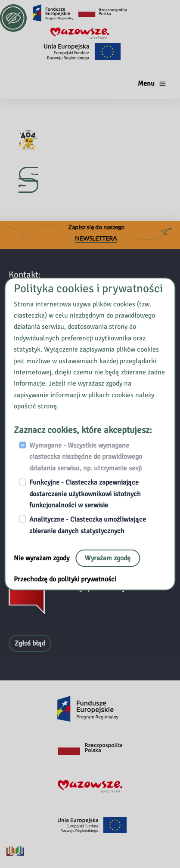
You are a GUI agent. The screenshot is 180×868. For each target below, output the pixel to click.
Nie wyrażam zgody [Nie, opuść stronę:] (42, 558)
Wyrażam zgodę (108, 558)
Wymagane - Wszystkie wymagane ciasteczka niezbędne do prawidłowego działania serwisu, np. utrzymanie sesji (86, 457)
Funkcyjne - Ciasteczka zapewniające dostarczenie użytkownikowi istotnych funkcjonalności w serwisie (85, 494)
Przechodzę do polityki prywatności (65, 579)
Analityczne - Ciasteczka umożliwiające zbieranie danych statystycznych (88, 525)
